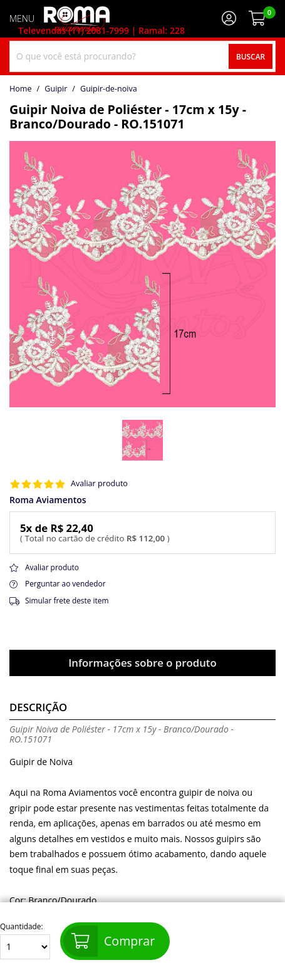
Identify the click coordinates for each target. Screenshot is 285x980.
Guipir (56, 89)
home (21, 89)
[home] (77, 19)
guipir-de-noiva (109, 89)
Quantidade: (25, 941)
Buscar (251, 56)
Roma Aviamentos (48, 500)
